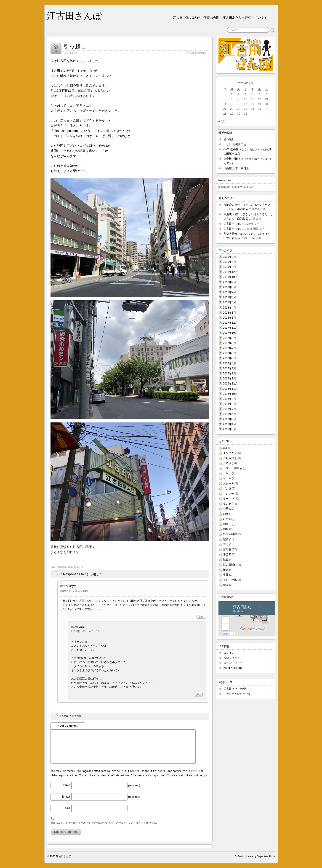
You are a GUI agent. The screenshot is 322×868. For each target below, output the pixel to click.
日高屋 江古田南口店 (236, 168)
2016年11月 (230, 389)
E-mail (66, 797)
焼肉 (226, 570)
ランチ (227, 504)
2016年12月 (230, 384)
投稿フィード (232, 658)
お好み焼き (230, 458)
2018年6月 (230, 297)
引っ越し (75, 46)
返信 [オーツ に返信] (201, 617)
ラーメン (229, 499)
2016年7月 (230, 409)
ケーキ (227, 478)
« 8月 (222, 121)
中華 (226, 509)
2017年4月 (230, 363)
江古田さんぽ (75, 16)
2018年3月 (230, 313)
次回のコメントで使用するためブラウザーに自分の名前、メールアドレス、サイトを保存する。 (105, 823)
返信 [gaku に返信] (198, 695)
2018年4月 (230, 308)
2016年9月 (230, 399)
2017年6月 (230, 353)
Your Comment (68, 726)
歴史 (226, 559)
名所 (226, 519)
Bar (225, 448)
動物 (226, 514)
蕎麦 (226, 585)
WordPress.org (233, 668)
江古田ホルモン (233, 224)
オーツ (64, 586)
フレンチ (229, 494)
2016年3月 (230, 429)
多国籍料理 (230, 534)
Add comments (198, 53)
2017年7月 (230, 348)
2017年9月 (230, 338)
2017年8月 (230, 343)
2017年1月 (230, 379)
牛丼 (226, 575)
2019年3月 (230, 267)
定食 (226, 539)
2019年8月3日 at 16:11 (85, 631)
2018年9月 (230, 282)
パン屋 (227, 489)
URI (68, 808)
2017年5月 (230, 358)
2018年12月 (230, 272)
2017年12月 (230, 323)
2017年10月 (230, 333)
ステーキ (229, 484)
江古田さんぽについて (237, 694)
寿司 (226, 544)
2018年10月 (230, 277)
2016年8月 (230, 404)
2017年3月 (230, 368)
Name (66, 785)
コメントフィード (234, 663)
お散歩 (227, 463)
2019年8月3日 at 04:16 (74, 591)
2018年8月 (230, 287)
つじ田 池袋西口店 (235, 144)
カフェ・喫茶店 (233, 468)
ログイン (229, 653)
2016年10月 (230, 394)
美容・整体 (230, 580)
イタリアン (230, 453)
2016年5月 (230, 419)
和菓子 (227, 524)
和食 (226, 529)
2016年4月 (230, 424)
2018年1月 (230, 318)
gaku (70, 567)
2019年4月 (230, 262)
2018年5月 (230, 302)
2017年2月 (230, 374)
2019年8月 (230, 257)
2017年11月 (230, 328)
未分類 (73, 53)
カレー (227, 473)
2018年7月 (230, 292)
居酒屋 (227, 549)
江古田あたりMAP (235, 689)
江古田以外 (230, 565)
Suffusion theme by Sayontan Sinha (255, 856)
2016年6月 (230, 414)
